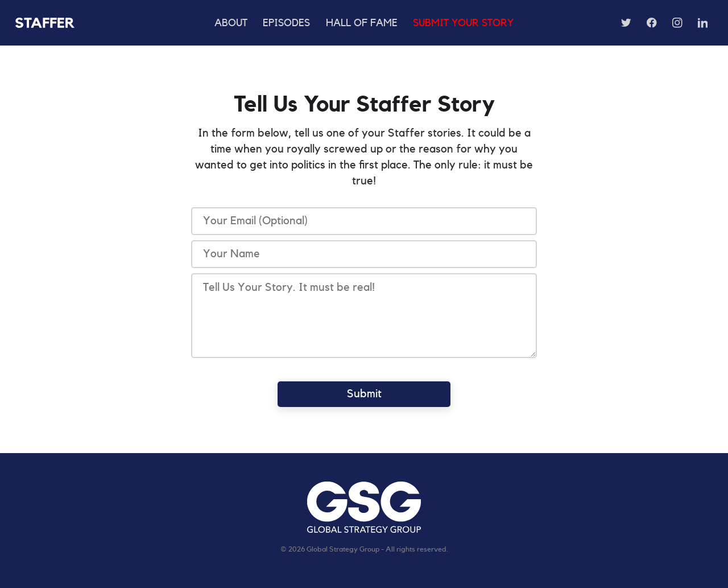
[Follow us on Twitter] (626, 23)
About (231, 23)
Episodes (286, 23)
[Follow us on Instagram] (677, 23)
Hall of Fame (362, 23)
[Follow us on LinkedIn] (703, 23)
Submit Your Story (463, 23)
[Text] (364, 254)
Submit (364, 394)
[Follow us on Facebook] (652, 23)
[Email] (364, 221)
